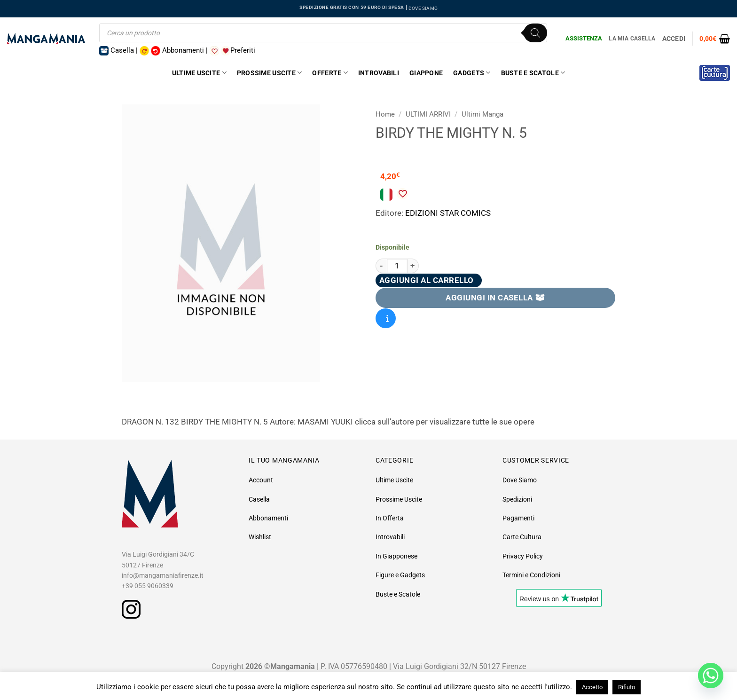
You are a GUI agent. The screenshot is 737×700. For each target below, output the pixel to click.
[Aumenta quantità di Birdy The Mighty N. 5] (413, 266)
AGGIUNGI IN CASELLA (495, 298)
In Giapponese (396, 556)
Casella (259, 499)
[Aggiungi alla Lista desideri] (402, 194)
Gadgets (472, 73)
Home (385, 114)
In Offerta (390, 518)
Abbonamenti (268, 518)
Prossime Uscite (270, 73)
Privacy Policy (523, 556)
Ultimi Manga (482, 114)
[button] (715, 39)
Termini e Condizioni (531, 575)
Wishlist (260, 537)
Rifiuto (627, 687)
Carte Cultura (522, 537)
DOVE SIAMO (423, 8)
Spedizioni (517, 499)
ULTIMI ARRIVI (428, 114)
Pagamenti (518, 518)
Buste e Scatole (533, 73)
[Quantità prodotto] (397, 266)
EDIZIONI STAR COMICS (448, 213)
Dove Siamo (520, 480)
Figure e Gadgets (400, 575)
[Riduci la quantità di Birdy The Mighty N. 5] (381, 266)
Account (261, 480)
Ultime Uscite (199, 73)
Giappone (426, 73)
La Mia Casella (632, 39)
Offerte (330, 73)
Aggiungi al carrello (427, 280)
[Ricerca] (535, 33)
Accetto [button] (592, 687)
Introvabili (379, 73)
